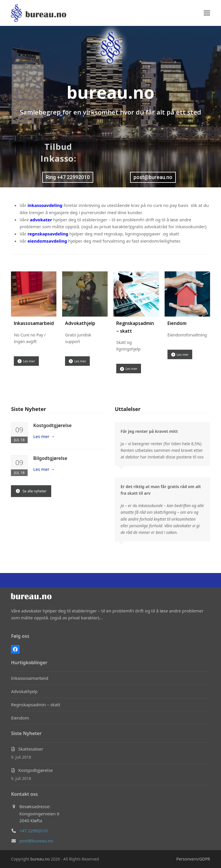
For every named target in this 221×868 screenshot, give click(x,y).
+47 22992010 (33, 831)
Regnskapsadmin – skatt (36, 705)
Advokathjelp (80, 323)
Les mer (26, 361)
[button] (207, 13)
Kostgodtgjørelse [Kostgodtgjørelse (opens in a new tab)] (53, 425)
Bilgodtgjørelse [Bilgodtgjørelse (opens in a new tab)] (50, 458)
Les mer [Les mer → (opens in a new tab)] (44, 436)
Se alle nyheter (31, 491)
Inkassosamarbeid (34, 323)
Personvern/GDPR (193, 859)
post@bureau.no (36, 841)
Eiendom (177, 323)
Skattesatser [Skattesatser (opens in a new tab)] (31, 749)
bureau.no (40, 859)
